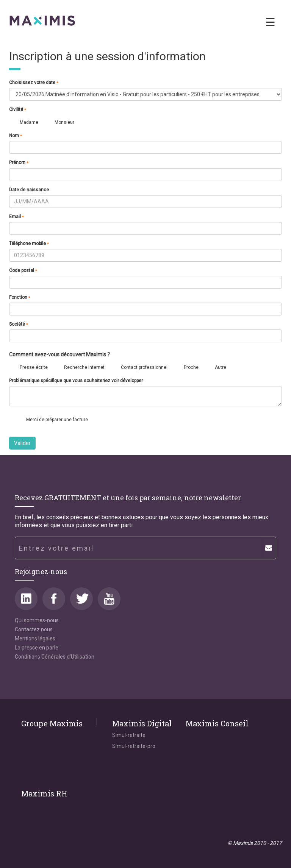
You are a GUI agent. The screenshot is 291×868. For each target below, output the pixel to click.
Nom (16, 136)
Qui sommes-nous (37, 620)
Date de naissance (29, 190)
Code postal (23, 270)
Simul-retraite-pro (134, 746)
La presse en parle (37, 648)
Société (19, 324)
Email (17, 217)
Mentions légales (35, 639)
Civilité (18, 109)
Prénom (19, 162)
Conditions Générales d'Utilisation (55, 657)
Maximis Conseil (217, 723)
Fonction (20, 297)
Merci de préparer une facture (57, 420)
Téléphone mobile (29, 244)
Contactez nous (34, 629)
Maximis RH (44, 793)
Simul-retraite (129, 735)
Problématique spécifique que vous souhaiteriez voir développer (76, 381)
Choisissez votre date (34, 83)
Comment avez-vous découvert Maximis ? (59, 355)
